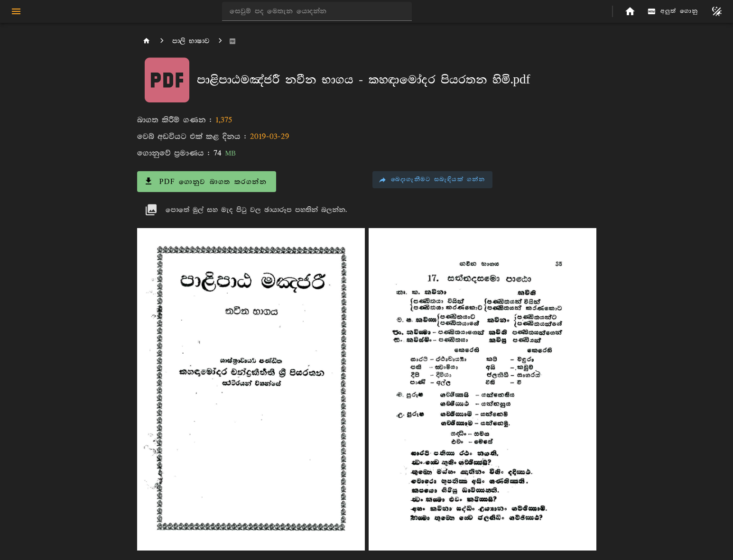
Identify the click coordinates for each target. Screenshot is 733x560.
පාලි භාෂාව (191, 41)
